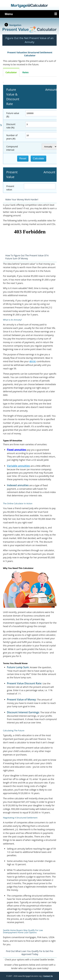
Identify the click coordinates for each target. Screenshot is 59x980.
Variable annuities (18, 466)
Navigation (15, 25)
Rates (26, 72)
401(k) (33, 361)
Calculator (11, 72)
